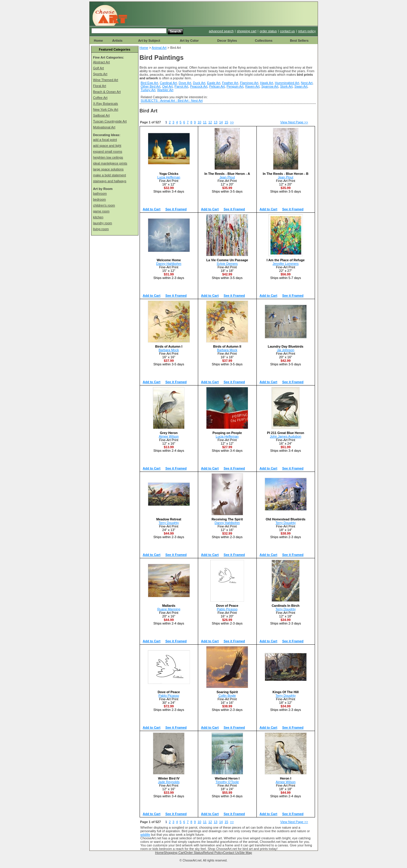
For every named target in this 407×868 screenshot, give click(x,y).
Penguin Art (235, 86)
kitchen (98, 217)
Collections (264, 41)
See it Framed (176, 209)
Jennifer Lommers (285, 264)
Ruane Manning (169, 609)
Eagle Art (214, 83)
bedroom (100, 199)
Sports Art (100, 74)
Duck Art (199, 83)
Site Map (245, 853)
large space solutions (108, 169)
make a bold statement (110, 175)
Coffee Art (100, 98)
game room (101, 211)
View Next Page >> (294, 122)
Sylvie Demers (227, 264)
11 (205, 122)
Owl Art (167, 86)
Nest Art (307, 83)
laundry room (103, 223)
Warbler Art (165, 90)
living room (101, 229)
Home (98, 41)
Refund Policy (213, 853)
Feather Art (230, 83)
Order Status (194, 853)
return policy (307, 31)
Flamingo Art (249, 83)
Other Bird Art (151, 86)
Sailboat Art (101, 115)
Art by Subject (149, 41)
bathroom (100, 193)
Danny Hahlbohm (169, 264)
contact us (288, 31)
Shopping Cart (174, 853)
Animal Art (159, 48)
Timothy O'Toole (227, 782)
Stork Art (286, 86)
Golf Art (99, 68)
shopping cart (247, 31)
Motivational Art (104, 127)
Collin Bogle (227, 696)
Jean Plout (227, 177)
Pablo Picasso (227, 609)
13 (216, 122)
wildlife (145, 835)
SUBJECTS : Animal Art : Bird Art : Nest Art (172, 101)
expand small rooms (108, 151)
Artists (117, 41)
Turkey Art (148, 90)
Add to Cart (152, 209)
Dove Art (185, 83)
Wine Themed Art (106, 80)
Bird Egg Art (150, 83)
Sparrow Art (270, 86)
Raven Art (252, 86)
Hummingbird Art (287, 83)
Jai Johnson (286, 350)
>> (232, 122)
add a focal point (105, 140)
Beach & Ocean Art (107, 92)
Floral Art (100, 86)
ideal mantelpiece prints (110, 163)
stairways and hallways (110, 181)
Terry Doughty (169, 523)
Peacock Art (199, 86)
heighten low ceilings (108, 157)
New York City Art (106, 109)
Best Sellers (299, 41)
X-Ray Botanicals (106, 104)
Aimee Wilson (169, 436)
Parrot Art (181, 86)
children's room (104, 205)
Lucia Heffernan (169, 177)
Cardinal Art (168, 83)
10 (199, 122)
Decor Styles (227, 41)
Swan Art (301, 86)
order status (268, 31)
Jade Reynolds (169, 782)
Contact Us (231, 853)
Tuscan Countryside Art (110, 121)
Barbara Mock (169, 350)
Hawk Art (267, 83)
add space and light (107, 146)
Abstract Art (102, 62)
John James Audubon (286, 436)
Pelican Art (217, 86)
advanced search (221, 31)
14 (221, 122)
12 (210, 122)
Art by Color (189, 41)
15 (226, 122)
